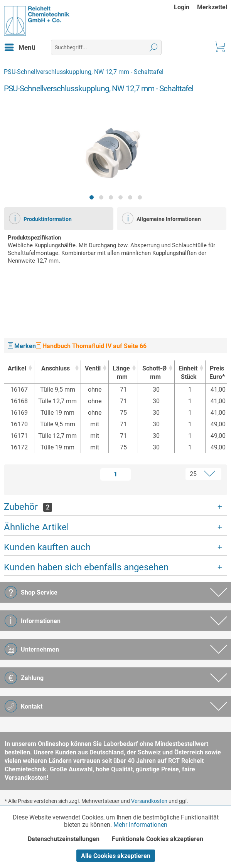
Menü (20, 46)
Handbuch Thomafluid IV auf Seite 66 (91, 346)
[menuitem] (185, 7)
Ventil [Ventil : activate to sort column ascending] (93, 368)
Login (182, 7)
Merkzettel (212, 7)
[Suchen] (154, 47)
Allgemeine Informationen (161, 218)
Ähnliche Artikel (36, 527)
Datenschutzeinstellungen (64, 839)
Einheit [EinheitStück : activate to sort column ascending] (188, 373)
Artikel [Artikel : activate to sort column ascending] (17, 368)
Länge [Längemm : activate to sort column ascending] (121, 373)
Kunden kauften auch (47, 547)
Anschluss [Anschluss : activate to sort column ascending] (56, 368)
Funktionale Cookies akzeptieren (158, 839)
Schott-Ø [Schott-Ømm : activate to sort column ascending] (154, 373)
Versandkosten (149, 801)
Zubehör (28, 507)
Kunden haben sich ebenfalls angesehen (86, 567)
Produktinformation (40, 218)
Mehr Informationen (140, 825)
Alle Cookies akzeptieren (116, 856)
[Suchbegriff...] (106, 47)
